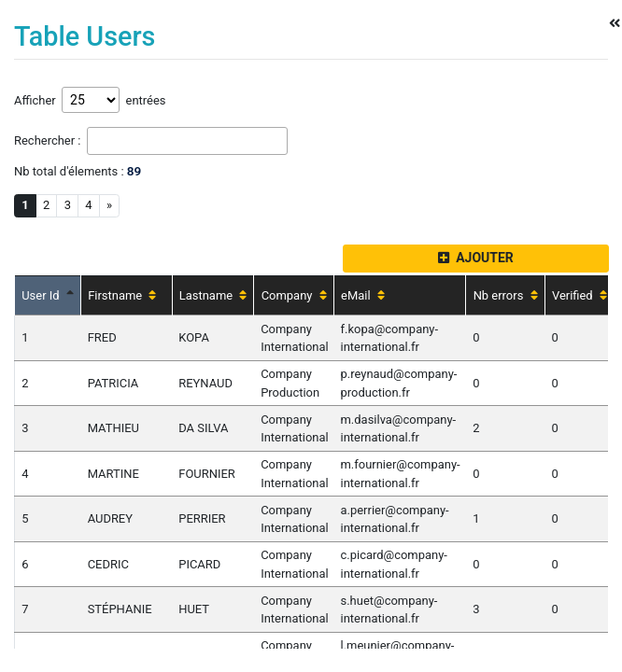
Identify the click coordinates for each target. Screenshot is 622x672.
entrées (142, 100)
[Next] (109, 206)
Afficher (38, 100)
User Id (48, 295)
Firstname (122, 295)
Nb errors (506, 295)
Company (294, 295)
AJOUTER (476, 258)
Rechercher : (50, 140)
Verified (580, 295)
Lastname (213, 295)
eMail (363, 295)
